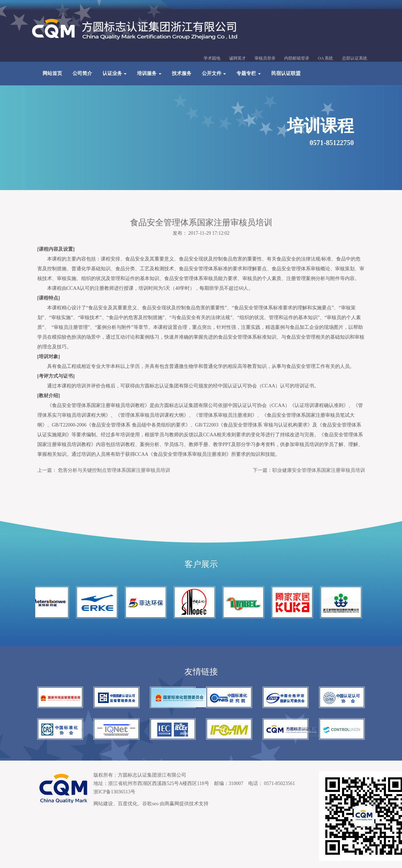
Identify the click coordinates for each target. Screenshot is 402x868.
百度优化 (128, 804)
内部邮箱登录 (297, 58)
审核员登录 (265, 58)
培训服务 (149, 73)
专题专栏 (249, 73)
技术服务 (182, 73)
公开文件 (214, 73)
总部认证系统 (355, 58)
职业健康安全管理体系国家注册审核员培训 (319, 470)
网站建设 (103, 804)
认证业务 (115, 73)
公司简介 (82, 73)
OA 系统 (326, 58)
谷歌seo (150, 804)
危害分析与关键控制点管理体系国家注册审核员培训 (114, 470)
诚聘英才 (237, 58)
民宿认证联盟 (286, 73)
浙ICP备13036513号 (114, 792)
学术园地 (212, 58)
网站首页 (52, 73)
